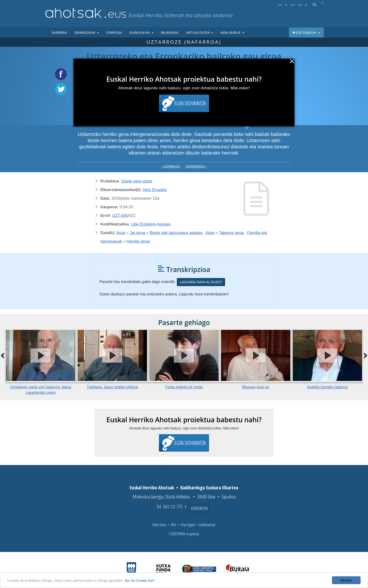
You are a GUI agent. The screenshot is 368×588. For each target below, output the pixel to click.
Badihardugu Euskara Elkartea (209, 488)
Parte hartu (159, 525)
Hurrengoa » (196, 166)
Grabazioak (87, 33)
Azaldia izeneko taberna (327, 387)
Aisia (121, 233)
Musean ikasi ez (256, 387)
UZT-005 (120, 216)
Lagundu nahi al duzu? (201, 282)
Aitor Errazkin (155, 190)
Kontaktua (199, 508)
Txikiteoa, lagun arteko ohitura (112, 387)
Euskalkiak (142, 33)
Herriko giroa (138, 241)
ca (300, 5)
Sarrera (59, 33)
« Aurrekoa (171, 166)
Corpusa (114, 33)
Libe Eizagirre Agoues (151, 224)
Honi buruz (232, 33)
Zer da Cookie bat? (140, 580)
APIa (173, 525)
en (293, 5)
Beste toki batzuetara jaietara (176, 233)
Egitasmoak (306, 33)
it (306, 5)
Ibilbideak (170, 33)
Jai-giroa (138, 233)
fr (286, 5)
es (280, 5)
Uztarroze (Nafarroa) (184, 42)
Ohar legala (188, 525)
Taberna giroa (231, 233)
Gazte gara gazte (137, 181)
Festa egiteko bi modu (184, 387)
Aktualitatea (200, 33)
